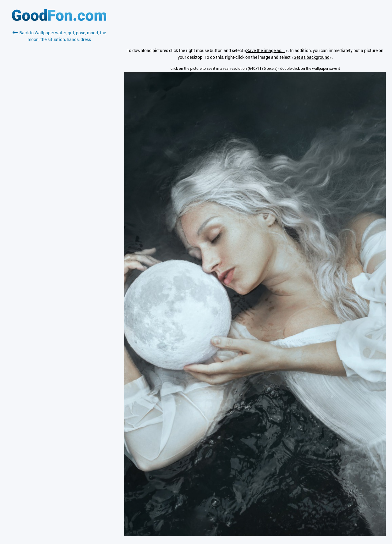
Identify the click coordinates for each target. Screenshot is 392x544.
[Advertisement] (59, 115)
